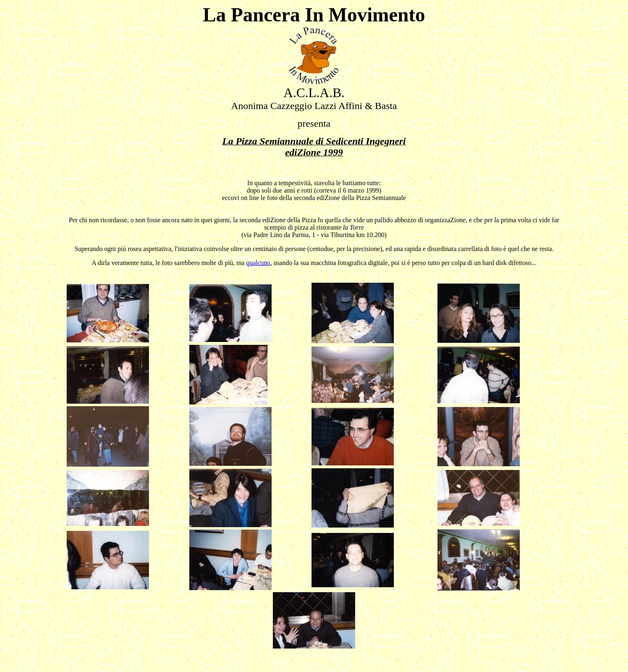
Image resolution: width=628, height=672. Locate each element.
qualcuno (258, 263)
